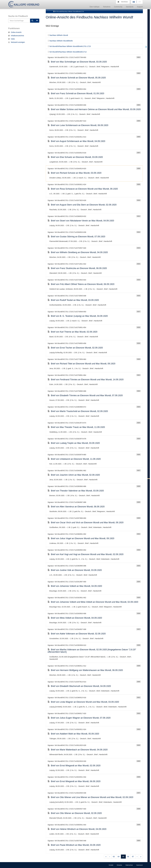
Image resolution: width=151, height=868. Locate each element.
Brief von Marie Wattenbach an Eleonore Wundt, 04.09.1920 (78, 750)
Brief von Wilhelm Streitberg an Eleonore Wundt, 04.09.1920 (78, 252)
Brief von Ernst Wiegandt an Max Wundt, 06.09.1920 (74, 781)
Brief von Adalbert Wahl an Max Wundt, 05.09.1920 (73, 734)
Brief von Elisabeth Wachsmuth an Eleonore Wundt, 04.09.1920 (79, 686)
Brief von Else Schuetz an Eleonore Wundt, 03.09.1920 (75, 157)
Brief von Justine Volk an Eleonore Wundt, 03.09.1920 (75, 570)
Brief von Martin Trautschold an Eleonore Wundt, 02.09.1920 (78, 411)
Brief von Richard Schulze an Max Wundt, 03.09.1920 (75, 173)
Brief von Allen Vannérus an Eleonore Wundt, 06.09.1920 (76, 507)
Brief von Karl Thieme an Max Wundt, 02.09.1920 (73, 332)
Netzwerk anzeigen (17, 42)
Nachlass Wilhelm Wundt (58, 35)
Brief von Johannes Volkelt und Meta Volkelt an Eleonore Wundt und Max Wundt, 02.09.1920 (93, 602)
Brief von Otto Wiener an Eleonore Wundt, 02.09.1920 (75, 813)
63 (114, 857)
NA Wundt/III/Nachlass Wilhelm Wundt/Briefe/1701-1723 (69, 46)
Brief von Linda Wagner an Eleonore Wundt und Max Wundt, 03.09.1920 (83, 702)
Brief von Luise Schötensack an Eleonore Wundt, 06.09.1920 (78, 125)
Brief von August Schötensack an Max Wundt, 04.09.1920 (76, 141)
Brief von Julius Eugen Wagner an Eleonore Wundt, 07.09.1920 (79, 718)
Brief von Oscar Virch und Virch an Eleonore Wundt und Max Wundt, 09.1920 (86, 523)
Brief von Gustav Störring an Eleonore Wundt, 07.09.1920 (76, 237)
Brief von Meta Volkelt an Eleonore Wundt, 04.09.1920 (75, 618)
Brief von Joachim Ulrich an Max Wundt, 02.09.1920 (74, 475)
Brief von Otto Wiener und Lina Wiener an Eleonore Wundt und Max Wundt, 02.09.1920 (90, 797)
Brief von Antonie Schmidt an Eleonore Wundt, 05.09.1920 (77, 78)
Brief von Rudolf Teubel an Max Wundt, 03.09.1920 (73, 300)
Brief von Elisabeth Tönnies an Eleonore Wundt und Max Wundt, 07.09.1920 (85, 395)
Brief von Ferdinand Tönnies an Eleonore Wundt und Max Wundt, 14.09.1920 (86, 380)
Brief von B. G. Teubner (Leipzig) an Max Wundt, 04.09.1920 (78, 316)
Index (12, 39)
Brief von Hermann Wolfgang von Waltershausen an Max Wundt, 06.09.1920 (85, 670)
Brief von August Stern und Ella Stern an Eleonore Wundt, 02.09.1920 (82, 205)
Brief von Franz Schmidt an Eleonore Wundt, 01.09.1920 (76, 93)
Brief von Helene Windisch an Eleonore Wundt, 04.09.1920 (77, 829)
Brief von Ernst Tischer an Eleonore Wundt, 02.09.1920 (75, 348)
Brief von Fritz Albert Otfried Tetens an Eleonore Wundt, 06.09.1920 (81, 284)
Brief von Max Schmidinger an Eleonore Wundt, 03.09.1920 (77, 62)
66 (128, 857)
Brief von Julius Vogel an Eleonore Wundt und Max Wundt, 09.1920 (81, 538)
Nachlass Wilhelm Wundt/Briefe (60, 41)
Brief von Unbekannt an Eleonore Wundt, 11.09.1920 (74, 459)
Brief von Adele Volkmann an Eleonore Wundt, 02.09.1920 (77, 634)
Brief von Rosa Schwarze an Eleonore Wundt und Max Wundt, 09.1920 (83, 189)
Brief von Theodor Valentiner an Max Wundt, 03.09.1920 (76, 491)
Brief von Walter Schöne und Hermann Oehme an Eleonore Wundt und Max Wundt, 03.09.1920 (94, 109)
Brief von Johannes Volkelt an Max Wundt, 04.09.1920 (75, 586)
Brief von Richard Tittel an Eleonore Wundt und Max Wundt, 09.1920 (82, 364)
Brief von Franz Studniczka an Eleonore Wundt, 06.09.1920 (77, 268)
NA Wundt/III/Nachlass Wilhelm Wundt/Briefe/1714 (69, 12)
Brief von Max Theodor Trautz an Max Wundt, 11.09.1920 (76, 427)
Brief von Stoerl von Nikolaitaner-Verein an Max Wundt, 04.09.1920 (81, 221)
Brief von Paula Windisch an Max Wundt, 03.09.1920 (74, 845)
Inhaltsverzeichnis (16, 36)
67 (133, 857)
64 (119, 857)
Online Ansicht (15, 32)
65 (123, 857)
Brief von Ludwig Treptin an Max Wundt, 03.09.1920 (74, 443)
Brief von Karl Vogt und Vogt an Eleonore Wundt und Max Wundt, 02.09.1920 (86, 554)
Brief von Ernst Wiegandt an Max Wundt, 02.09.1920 (74, 766)
